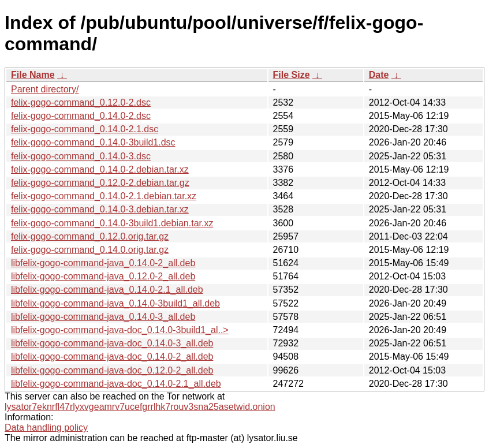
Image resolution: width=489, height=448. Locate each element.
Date (379, 75)
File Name (33, 75)
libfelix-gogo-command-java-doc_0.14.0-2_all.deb (112, 356)
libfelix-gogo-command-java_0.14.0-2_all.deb (103, 263)
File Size (292, 75)
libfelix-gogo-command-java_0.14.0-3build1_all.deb (115, 303)
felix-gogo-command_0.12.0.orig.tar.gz (90, 236)
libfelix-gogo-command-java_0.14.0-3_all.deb (103, 317)
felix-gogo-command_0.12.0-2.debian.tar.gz (100, 183)
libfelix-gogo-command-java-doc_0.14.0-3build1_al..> (120, 330)
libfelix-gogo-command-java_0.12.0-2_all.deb (103, 276)
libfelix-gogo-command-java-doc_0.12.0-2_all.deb (112, 370)
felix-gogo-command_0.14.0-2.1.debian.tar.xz (104, 196)
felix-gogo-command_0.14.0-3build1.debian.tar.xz (112, 223)
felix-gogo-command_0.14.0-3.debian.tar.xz (100, 209)
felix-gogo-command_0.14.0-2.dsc (81, 116)
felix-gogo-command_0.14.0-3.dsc (81, 156)
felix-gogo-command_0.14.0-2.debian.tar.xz (100, 169)
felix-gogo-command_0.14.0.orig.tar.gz (90, 250)
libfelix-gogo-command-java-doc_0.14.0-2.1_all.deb (116, 384)
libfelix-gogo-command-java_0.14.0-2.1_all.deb (107, 290)
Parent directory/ (45, 89)
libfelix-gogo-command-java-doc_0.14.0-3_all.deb (112, 343)
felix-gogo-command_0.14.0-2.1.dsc (85, 129)
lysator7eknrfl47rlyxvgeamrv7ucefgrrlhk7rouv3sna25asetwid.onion (140, 407)
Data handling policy (46, 428)
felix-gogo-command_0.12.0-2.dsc (81, 102)
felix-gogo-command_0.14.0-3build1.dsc (93, 142)
